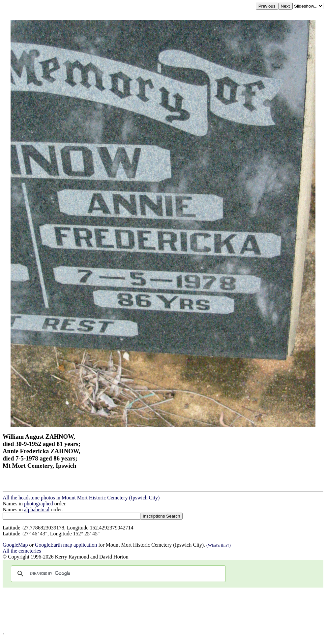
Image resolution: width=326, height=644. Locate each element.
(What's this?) (219, 545)
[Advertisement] (163, 610)
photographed (39, 504)
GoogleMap (15, 545)
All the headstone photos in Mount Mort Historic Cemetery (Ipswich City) (81, 498)
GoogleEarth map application (67, 545)
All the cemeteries (22, 551)
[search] (117, 574)
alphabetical (37, 509)
